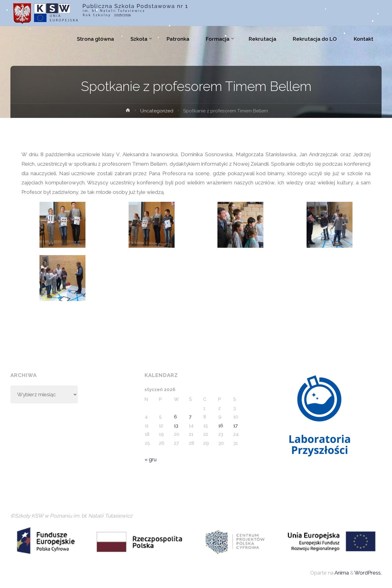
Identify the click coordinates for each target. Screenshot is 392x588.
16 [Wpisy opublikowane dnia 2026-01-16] (221, 426)
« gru (151, 459)
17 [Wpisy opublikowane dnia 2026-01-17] (236, 426)
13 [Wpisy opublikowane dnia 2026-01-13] (176, 426)
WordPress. (368, 573)
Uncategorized (157, 111)
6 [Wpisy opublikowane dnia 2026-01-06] (175, 417)
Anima (341, 573)
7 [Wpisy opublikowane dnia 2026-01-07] (190, 417)
